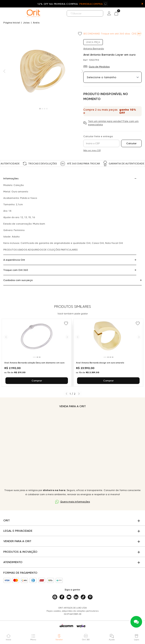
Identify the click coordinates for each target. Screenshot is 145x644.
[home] (33, 13)
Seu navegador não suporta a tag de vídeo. (72, 448)
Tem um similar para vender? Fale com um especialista (113, 123)
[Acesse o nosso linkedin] (76, 597)
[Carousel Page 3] (45, 109)
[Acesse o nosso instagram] (55, 597)
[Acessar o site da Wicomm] (66, 626)
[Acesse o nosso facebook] (62, 597)
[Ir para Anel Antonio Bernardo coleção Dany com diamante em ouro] (37, 353)
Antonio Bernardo (94, 48)
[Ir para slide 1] (34, 357)
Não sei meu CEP (92, 150)
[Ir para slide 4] (113, 357)
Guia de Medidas (99, 67)
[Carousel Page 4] (47, 109)
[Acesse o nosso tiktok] (83, 597)
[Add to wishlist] (80, 34)
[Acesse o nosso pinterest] (90, 597)
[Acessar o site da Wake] (81, 626)
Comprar (37, 381)
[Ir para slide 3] (40, 357)
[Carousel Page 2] (42, 109)
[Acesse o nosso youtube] (69, 597)
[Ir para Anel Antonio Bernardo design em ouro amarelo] (108, 353)
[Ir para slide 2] (37, 357)
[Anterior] (6, 337)
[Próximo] (67, 337)
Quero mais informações (75, 502)
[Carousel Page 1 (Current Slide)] (40, 109)
